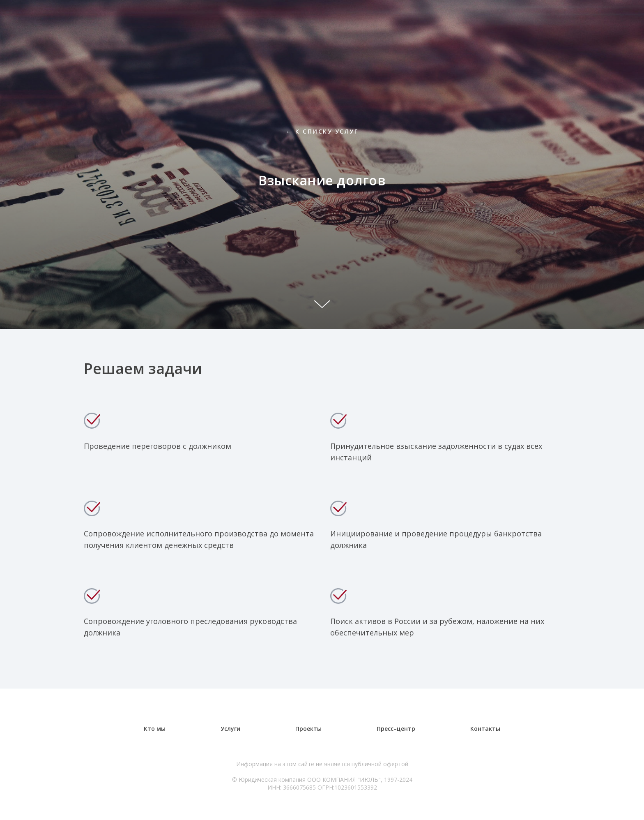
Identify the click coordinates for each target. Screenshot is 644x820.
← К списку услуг (322, 131)
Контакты (485, 729)
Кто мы (155, 729)
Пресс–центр (396, 729)
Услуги (230, 729)
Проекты (308, 729)
